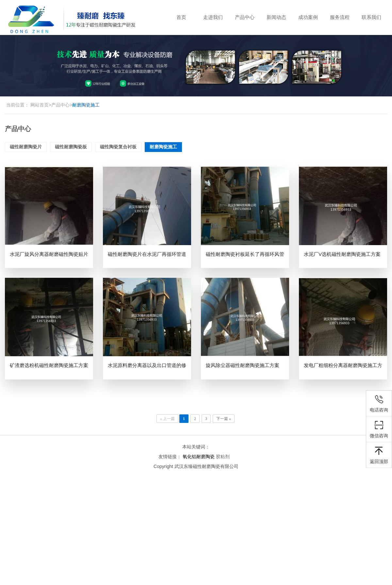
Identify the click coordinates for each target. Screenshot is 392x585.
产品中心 (245, 17)
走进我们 (213, 17)
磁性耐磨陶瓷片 (26, 147)
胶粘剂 (223, 457)
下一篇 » (224, 419)
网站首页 (40, 105)
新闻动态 (276, 17)
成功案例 (308, 17)
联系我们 (371, 17)
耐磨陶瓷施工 (86, 105)
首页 (181, 17)
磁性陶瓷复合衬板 (118, 147)
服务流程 (340, 17)
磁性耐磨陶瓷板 (71, 147)
